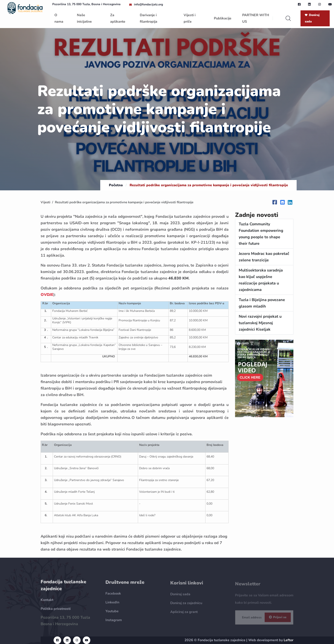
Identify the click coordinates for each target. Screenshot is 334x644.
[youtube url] (330, 4)
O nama (59, 18)
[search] (288, 18)
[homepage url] (25, 8)
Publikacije (223, 18)
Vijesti (45, 202)
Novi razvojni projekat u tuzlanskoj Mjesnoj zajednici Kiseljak (260, 323)
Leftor (289, 640)
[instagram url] (320, 4)
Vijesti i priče (190, 18)
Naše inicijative (84, 18)
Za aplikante (118, 18)
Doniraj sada (312, 18)
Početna (116, 185)
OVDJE (47, 295)
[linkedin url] (309, 4)
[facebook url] (299, 4)
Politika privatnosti (56, 612)
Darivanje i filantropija (149, 18)
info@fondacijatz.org (148, 4)
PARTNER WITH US (256, 18)
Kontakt (47, 603)
